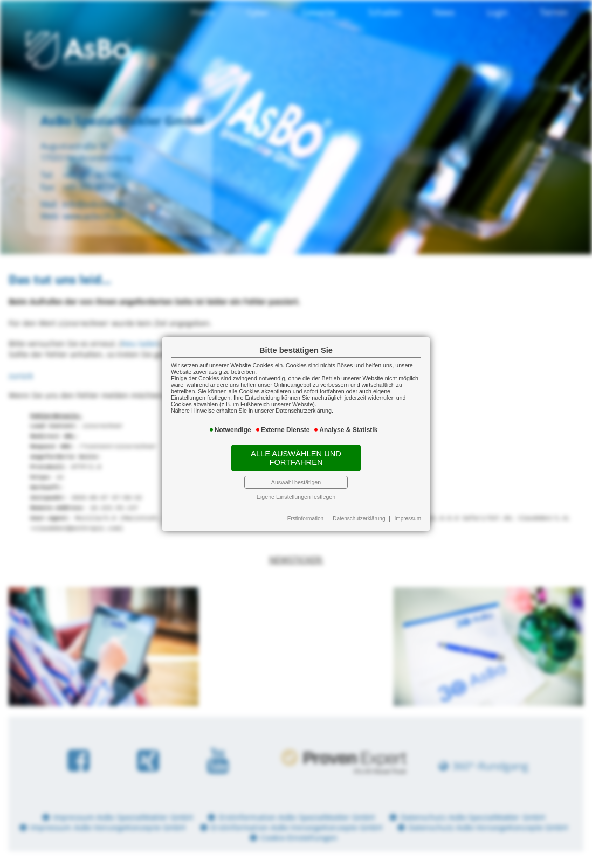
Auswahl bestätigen (296, 482)
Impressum (408, 519)
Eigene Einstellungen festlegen (296, 497)
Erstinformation (305, 519)
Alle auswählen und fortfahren (296, 458)
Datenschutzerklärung (359, 519)
